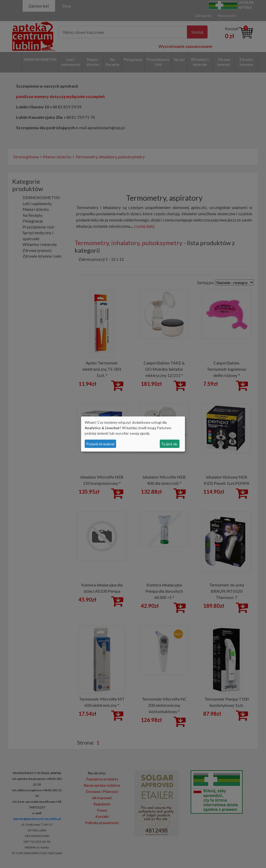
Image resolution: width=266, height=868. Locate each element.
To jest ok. (169, 444)
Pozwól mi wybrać (101, 444)
